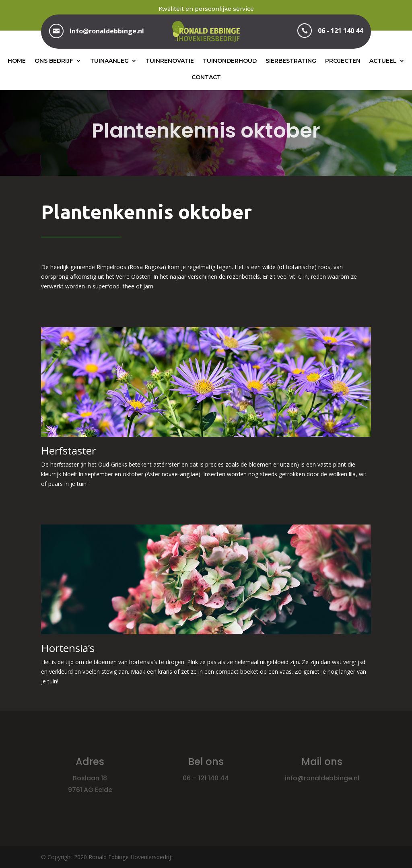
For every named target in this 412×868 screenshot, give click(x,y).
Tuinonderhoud (230, 61)
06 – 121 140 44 (206, 778)
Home (17, 61)
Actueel (383, 61)
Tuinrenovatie (170, 61)
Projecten (343, 61)
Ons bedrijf (54, 61)
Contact (206, 77)
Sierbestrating (291, 61)
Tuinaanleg (109, 61)
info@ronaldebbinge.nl (322, 778)
